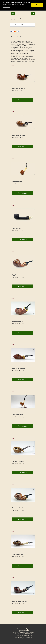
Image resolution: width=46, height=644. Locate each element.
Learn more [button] (6, 7)
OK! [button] (37, 5)
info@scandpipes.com (26, 635)
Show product (22, 100)
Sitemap (24, 639)
